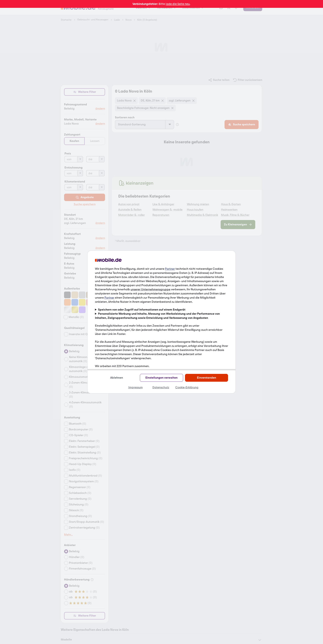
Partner (170, 269)
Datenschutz (161, 387)
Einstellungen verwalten (161, 378)
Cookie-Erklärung (187, 387)
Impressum (136, 387)
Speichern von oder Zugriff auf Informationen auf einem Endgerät (142, 310)
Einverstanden (207, 378)
